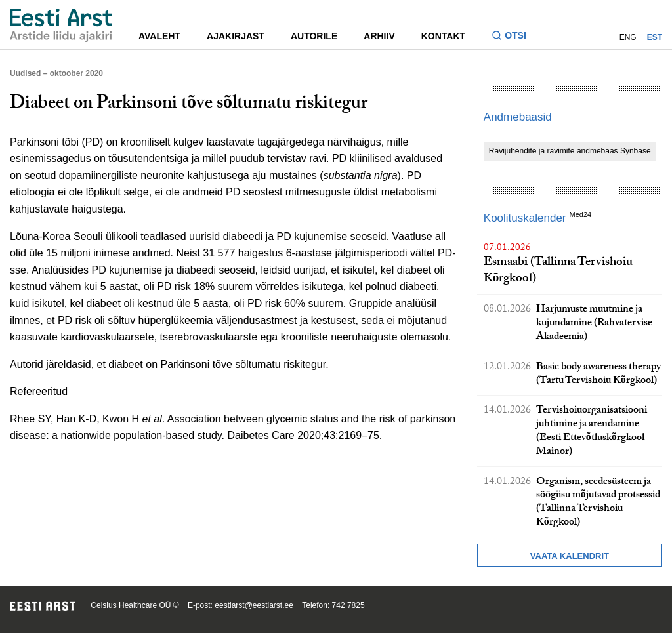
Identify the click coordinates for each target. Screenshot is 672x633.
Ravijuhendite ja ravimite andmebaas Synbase (570, 151)
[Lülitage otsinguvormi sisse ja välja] (514, 37)
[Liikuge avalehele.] (61, 25)
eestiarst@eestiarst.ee (254, 605)
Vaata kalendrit (570, 556)
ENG (628, 37)
